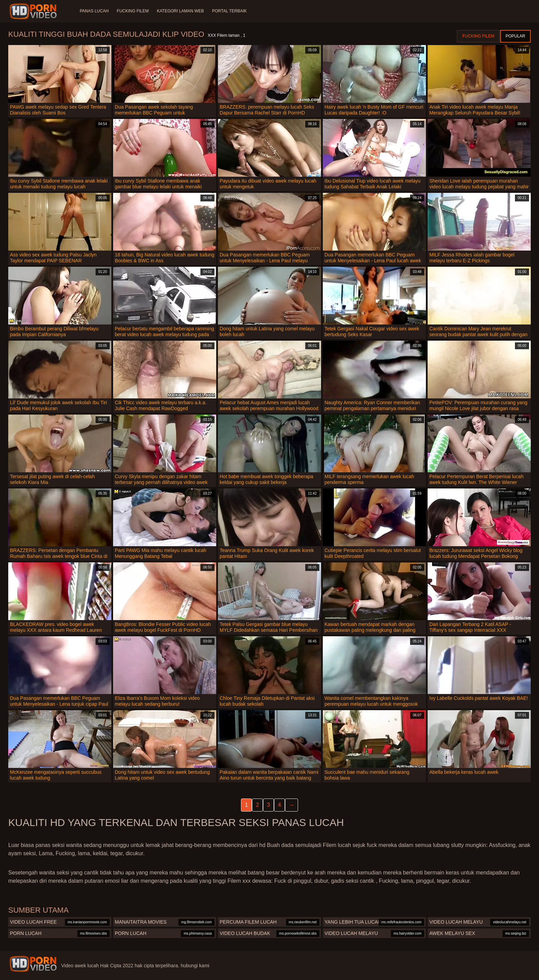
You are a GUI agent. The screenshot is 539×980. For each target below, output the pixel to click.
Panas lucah (94, 11)
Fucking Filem (133, 11)
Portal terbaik (229, 11)
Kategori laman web (180, 11)
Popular (515, 36)
